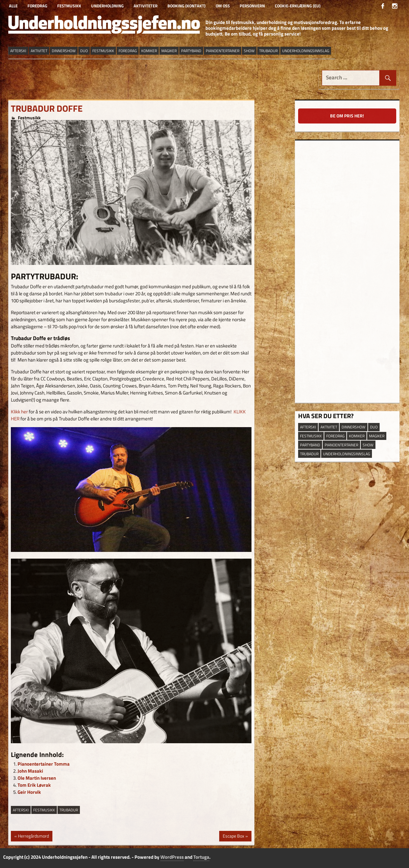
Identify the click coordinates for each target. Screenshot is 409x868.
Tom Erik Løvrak (34, 785)
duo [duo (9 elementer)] (84, 51)
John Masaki (30, 771)
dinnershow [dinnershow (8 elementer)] (64, 51)
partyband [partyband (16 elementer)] (191, 51)
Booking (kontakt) (186, 6)
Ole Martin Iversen (37, 778)
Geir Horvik (29, 792)
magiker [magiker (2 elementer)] (169, 51)
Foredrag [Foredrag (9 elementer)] (128, 51)
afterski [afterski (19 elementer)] (18, 51)
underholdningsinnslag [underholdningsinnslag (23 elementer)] (306, 51)
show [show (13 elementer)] (249, 51)
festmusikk (44, 810)
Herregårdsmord (33, 837)
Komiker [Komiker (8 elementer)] (149, 51)
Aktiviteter (146, 6)
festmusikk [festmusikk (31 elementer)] (103, 51)
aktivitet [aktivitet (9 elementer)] (39, 51)
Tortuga (201, 857)
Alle (13, 6)
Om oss (223, 6)
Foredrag (37, 6)
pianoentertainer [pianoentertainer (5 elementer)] (223, 51)
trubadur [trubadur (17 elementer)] (268, 51)
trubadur (69, 810)
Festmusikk (69, 6)
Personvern (252, 6)
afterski (21, 810)
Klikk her (19, 412)
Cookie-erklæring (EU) (298, 6)
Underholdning (107, 6)
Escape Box (233, 837)
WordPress (172, 857)
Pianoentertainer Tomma (44, 764)
